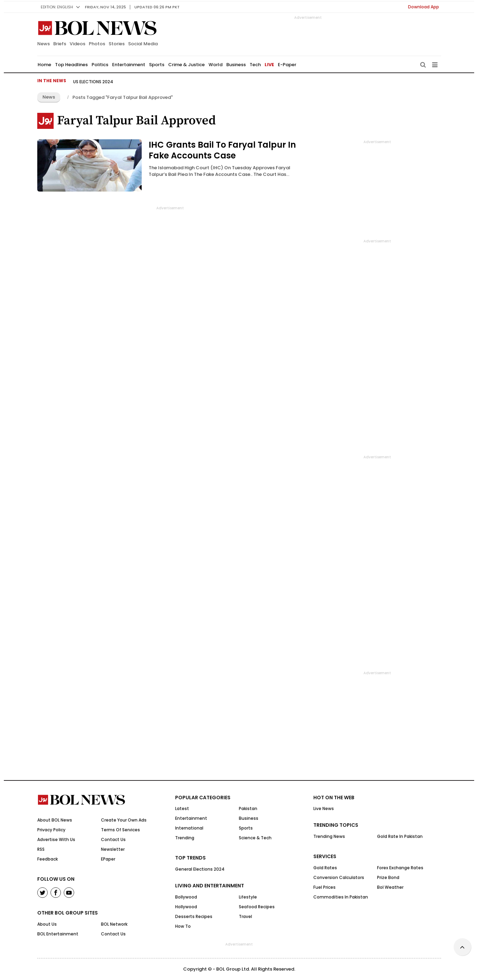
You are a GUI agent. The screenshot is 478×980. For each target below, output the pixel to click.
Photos (97, 44)
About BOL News (55, 820)
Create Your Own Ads (124, 820)
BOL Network (114, 924)
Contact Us (113, 839)
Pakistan (248, 808)
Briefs (60, 44)
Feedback (48, 859)
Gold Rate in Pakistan (400, 836)
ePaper (108, 859)
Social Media (143, 44)
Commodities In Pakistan (341, 897)
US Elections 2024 (93, 82)
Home (44, 65)
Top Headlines (71, 65)
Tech (255, 65)
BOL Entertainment (58, 934)
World (216, 65)
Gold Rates (325, 868)
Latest (182, 808)
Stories (117, 44)
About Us (47, 924)
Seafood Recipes (257, 907)
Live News (324, 808)
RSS (41, 849)
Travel (245, 916)
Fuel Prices (324, 887)
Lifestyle (248, 897)
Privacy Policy (51, 830)
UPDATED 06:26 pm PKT (157, 7)
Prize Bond (388, 877)
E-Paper (287, 65)
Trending (185, 838)
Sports (157, 65)
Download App (424, 7)
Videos (77, 44)
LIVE (269, 65)
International (189, 828)
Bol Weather (390, 887)
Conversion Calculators (339, 877)
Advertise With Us (56, 839)
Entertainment (129, 65)
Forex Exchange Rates (400, 868)
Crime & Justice (186, 65)
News (44, 44)
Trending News (329, 836)
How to (183, 926)
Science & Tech (255, 838)
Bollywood (186, 897)
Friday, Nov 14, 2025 (105, 7)
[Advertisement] (239, 963)
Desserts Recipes (194, 916)
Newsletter (113, 849)
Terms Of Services (120, 830)
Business (236, 65)
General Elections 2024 (200, 869)
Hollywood (186, 907)
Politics (100, 65)
